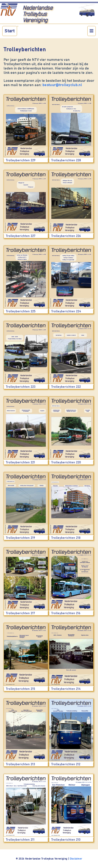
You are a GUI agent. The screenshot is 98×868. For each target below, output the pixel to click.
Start (10, 31)
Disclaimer (76, 859)
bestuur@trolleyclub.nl (62, 85)
